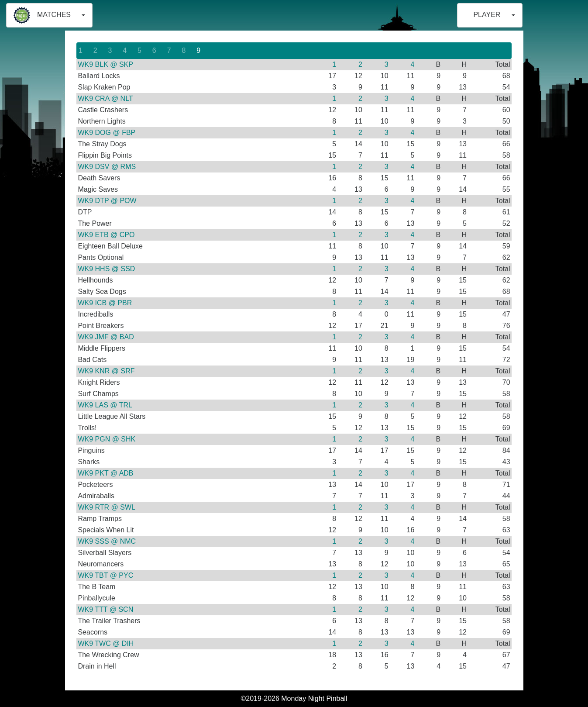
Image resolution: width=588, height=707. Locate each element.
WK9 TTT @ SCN (105, 609)
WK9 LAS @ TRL (105, 405)
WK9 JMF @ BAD (106, 337)
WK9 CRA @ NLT (105, 98)
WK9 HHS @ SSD (106, 269)
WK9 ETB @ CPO (106, 235)
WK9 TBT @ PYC (105, 575)
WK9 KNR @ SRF (106, 371)
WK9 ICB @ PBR (105, 303)
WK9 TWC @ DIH (106, 643)
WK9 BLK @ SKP (105, 64)
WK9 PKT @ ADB (105, 473)
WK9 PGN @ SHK (107, 439)
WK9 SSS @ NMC (107, 541)
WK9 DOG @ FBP (107, 133)
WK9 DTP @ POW (107, 201)
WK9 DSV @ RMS (107, 167)
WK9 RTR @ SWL (107, 507)
